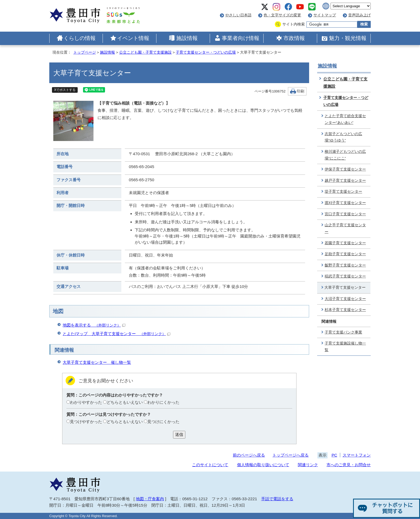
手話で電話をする (277, 499)
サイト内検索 (294, 24)
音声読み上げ (359, 15)
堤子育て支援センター (343, 192)
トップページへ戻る (290, 455)
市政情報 (294, 38)
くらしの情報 (80, 38)
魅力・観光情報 (348, 38)
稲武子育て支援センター (345, 276)
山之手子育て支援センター (345, 228)
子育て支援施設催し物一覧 (345, 347)
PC (334, 455)
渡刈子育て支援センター (345, 203)
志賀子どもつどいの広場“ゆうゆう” (343, 137)
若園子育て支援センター (345, 243)
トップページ (85, 52)
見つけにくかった (163, 422)
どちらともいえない (125, 402)
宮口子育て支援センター (345, 214)
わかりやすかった (86, 402)
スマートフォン (357, 455)
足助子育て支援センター (345, 254)
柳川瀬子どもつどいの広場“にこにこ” (345, 155)
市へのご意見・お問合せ (349, 465)
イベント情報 (133, 38)
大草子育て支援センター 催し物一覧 (97, 362)
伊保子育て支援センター (345, 169)
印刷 (301, 91)
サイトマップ (325, 15)
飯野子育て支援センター (345, 265)
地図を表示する (94, 325)
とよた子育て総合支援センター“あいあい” (345, 119)
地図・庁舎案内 (150, 499)
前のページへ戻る (249, 455)
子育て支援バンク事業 (343, 332)
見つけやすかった (86, 422)
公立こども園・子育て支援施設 (145, 52)
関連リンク (308, 465)
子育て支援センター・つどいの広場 (206, 52)
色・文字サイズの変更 (282, 15)
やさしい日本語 (238, 15)
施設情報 (187, 38)
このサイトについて (210, 465)
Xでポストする (65, 90)
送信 (179, 434)
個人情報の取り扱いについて (263, 465)
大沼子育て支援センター (345, 299)
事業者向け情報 (241, 38)
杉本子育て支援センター (345, 310)
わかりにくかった (163, 402)
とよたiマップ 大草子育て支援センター (117, 334)
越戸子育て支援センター (345, 181)
